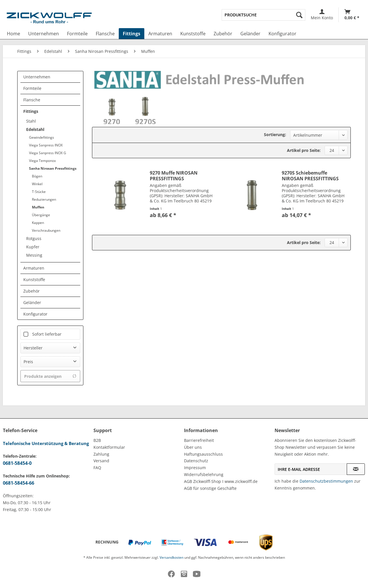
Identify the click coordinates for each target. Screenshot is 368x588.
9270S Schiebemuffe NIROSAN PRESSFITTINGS (310, 176)
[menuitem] (263, 15)
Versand (101, 461)
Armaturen (34, 268)
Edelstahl (35, 129)
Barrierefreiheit (199, 440)
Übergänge (41, 215)
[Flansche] (105, 34)
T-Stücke (39, 192)
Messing (34, 255)
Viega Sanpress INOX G (48, 153)
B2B (97, 440)
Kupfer (33, 247)
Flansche (32, 100)
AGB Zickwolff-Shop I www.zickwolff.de (221, 481)
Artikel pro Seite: (304, 150)
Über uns (193, 447)
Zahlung (101, 454)
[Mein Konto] (322, 15)
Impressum (195, 468)
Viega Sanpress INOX (46, 145)
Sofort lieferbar (47, 334)
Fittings (31, 111)
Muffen (38, 207)
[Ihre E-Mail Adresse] (311, 469)
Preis (28, 362)
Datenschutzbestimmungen (326, 481)
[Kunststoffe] (193, 34)
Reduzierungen (44, 199)
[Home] (14, 34)
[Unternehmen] (44, 34)
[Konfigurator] (282, 34)
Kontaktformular (109, 447)
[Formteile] (77, 34)
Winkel (37, 184)
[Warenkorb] (352, 15)
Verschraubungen (46, 230)
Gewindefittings (42, 137)
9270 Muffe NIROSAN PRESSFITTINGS (174, 176)
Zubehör (31, 291)
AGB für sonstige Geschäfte (210, 488)
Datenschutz (196, 461)
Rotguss (34, 238)
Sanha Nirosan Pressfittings (53, 168)
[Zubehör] (223, 34)
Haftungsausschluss (203, 454)
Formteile (32, 88)
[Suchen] (299, 15)
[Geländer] (250, 34)
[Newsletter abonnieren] (356, 469)
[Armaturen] (160, 34)
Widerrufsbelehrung (204, 474)
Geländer (32, 302)
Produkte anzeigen (50, 376)
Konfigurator (35, 314)
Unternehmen (37, 77)
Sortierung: (275, 135)
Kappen (38, 223)
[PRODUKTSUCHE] (263, 15)
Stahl (31, 121)
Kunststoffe (34, 280)
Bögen (37, 176)
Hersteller (33, 348)
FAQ (97, 468)
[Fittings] (132, 34)
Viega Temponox (42, 161)
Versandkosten (171, 557)
